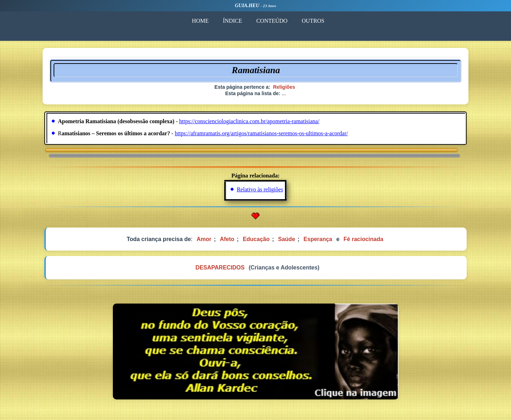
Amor (204, 239)
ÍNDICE (232, 21)
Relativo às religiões (260, 189)
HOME (200, 21)
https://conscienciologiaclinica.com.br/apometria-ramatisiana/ (249, 121)
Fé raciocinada (363, 239)
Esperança (318, 239)
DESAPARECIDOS (220, 268)
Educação (256, 239)
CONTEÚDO (272, 21)
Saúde (287, 239)
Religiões (284, 87)
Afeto (227, 239)
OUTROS (313, 21)
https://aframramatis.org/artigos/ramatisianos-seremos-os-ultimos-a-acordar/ (261, 133)
